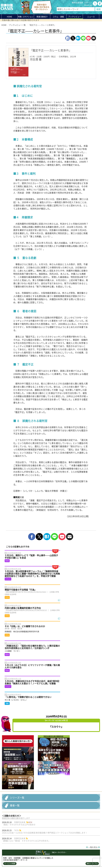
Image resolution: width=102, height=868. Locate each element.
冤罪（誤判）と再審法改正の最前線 (17, 818)
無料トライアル (92, 741)
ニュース (23, 843)
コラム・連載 (24, 838)
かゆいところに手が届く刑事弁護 (29, 851)
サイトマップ (34, 860)
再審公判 (79, 818)
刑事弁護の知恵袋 (26, 848)
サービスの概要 (10, 741)
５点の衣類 (8, 821)
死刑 (24, 824)
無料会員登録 (77, 3)
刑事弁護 (71, 821)
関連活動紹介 (42, 17)
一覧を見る (93, 725)
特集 (26, 17)
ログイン (88, 3)
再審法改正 (48, 821)
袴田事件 (90, 818)
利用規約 (24, 860)
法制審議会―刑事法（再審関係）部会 (47, 818)
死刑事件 (33, 824)
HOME (9, 17)
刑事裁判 (81, 821)
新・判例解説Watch (11, 824)
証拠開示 (65, 824)
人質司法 (37, 821)
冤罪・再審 (59, 821)
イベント (26, 821)
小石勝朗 (91, 821)
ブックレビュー (75, 17)
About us (88, 5)
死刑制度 (43, 824)
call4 (18, 821)
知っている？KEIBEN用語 (29, 845)
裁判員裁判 (54, 824)
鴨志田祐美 (68, 818)
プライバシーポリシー (11, 860)
